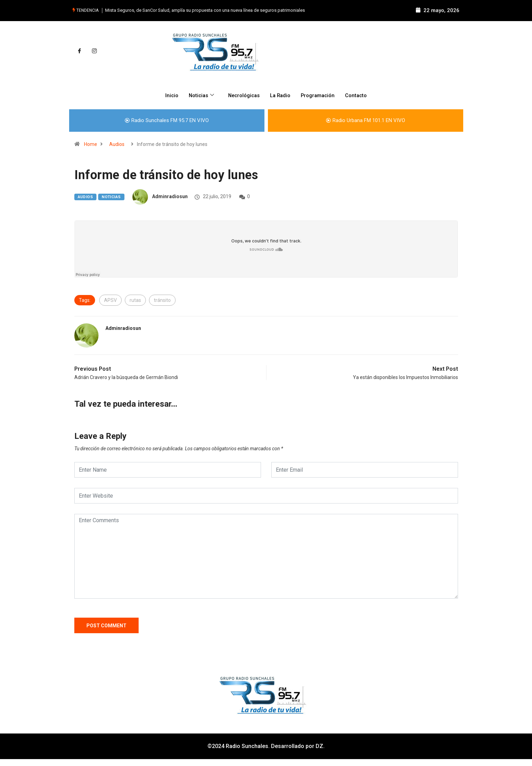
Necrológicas (243, 95)
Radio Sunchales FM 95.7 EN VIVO (167, 120)
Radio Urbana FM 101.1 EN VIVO (366, 120)
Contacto (359, 95)
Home (91, 144)
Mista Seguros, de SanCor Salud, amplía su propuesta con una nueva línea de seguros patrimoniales (205, 10)
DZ (319, 746)
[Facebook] (80, 51)
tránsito (162, 300)
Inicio (169, 95)
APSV (110, 300)
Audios (117, 144)
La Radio (281, 95)
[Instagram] (94, 51)
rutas (135, 300)
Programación (319, 95)
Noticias (200, 95)
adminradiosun (170, 196)
